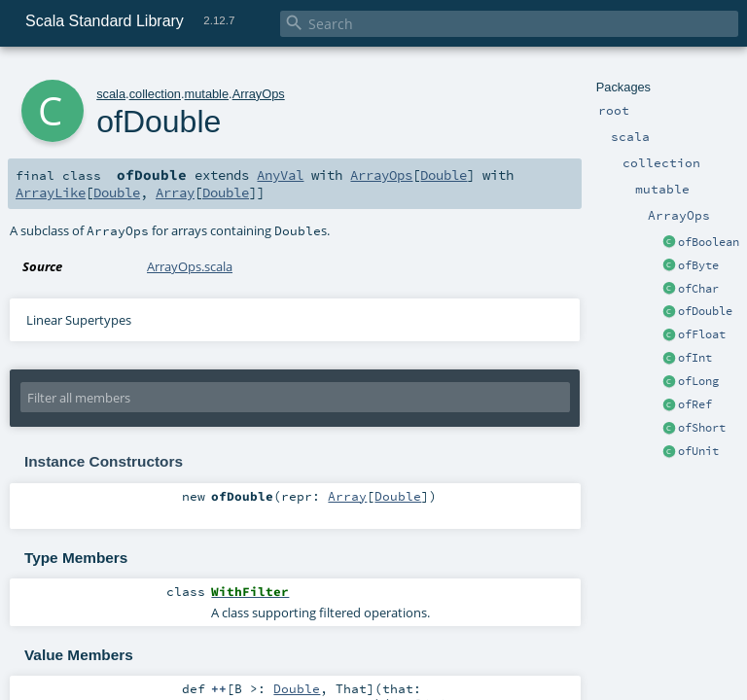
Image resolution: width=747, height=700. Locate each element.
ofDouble (705, 311)
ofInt (695, 358)
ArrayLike (51, 192)
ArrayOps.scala (190, 266)
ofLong (698, 381)
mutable (207, 94)
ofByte (698, 265)
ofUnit (698, 451)
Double (444, 175)
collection (155, 94)
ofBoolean (709, 242)
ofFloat (702, 334)
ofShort (702, 428)
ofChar (698, 289)
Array (175, 192)
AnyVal (280, 175)
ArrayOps (259, 94)
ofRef (695, 404)
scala (111, 94)
